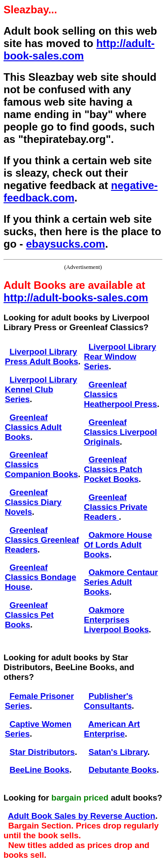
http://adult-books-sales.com (76, 298)
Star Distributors (42, 752)
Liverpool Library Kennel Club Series (41, 389)
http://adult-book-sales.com (79, 49)
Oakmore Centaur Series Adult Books (121, 582)
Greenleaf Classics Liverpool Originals (121, 432)
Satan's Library (118, 752)
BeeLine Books (39, 770)
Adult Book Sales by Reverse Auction (82, 816)
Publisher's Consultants (108, 701)
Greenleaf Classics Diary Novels (33, 502)
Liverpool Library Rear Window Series (120, 357)
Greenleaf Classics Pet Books (29, 615)
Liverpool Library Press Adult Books (42, 357)
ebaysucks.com (66, 244)
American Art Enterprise (112, 729)
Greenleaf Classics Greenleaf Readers (42, 540)
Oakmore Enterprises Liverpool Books (117, 620)
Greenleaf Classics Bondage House (41, 577)
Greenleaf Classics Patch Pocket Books (113, 469)
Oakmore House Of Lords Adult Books (118, 545)
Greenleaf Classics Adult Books (33, 427)
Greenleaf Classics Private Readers (116, 507)
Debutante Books (123, 770)
